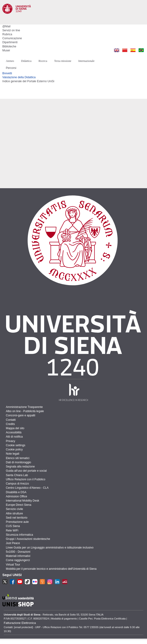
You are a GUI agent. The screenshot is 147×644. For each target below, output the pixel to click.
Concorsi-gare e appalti (21, 415)
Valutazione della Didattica (19, 77)
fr (35, 582)
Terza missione (63, 61)
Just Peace (13, 543)
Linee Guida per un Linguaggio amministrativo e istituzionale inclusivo (50, 548)
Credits (10, 424)
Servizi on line (11, 30)
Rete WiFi (12, 531)
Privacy (11, 441)
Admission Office (16, 496)
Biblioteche (9, 46)
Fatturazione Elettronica (20, 623)
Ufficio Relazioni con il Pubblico (26, 479)
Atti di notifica (14, 437)
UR (42, 582)
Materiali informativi (18, 556)
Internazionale (86, 61)
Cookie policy (14, 449)
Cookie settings (16, 445)
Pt (141, 50)
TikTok (27, 582)
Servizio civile (14, 509)
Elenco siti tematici (18, 458)
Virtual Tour (13, 565)
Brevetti (7, 73)
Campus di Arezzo (17, 484)
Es (133, 50)
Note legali (13, 454)
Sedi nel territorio (17, 518)
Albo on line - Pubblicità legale (25, 411)
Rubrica (7, 34)
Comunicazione (12, 38)
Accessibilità (14, 432)
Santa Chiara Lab (17, 475)
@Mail (6, 26)
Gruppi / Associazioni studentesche (28, 539)
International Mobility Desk (23, 501)
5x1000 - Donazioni (18, 552)
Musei (6, 50)
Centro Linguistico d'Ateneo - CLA (27, 488)
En (117, 50)
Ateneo (10, 61)
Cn (125, 50)
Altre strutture (14, 513)
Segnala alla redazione (20, 467)
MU (65, 582)
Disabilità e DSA (16, 492)
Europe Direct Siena (19, 505)
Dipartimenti (10, 42)
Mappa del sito (15, 428)
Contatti (11, 420)
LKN (57, 582)
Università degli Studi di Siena (73, 15)
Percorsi (11, 68)
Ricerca (43, 61)
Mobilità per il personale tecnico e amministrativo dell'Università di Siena (51, 569)
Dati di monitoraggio (18, 462)
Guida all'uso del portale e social (26, 471)
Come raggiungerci (18, 560)
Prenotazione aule (17, 522)
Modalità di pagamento (64, 619)
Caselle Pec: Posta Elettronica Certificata (102, 619)
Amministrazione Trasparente (24, 407)
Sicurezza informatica (19, 535)
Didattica (26, 61)
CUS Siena (13, 526)
